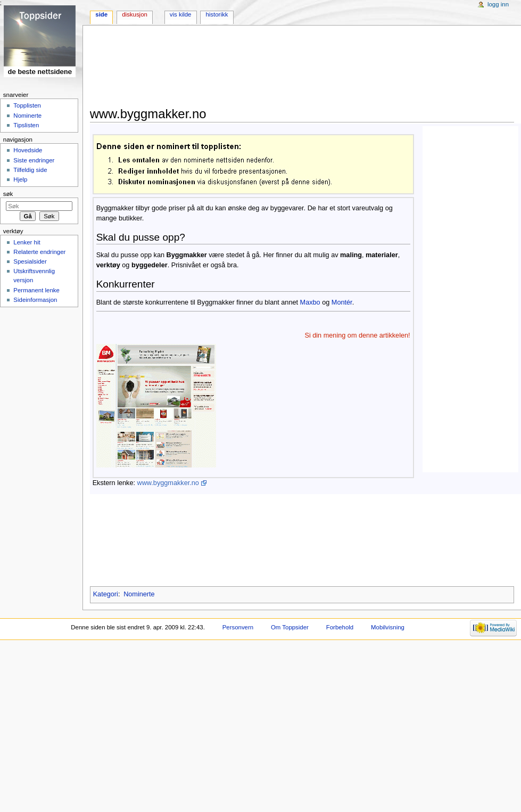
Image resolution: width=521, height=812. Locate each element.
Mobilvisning (388, 627)
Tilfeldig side (30, 170)
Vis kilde (181, 14)
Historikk (217, 14)
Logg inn (498, 4)
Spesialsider (30, 261)
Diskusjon (135, 14)
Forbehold (340, 627)
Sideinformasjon (35, 300)
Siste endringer (34, 160)
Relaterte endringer (39, 252)
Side (101, 14)
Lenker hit (27, 242)
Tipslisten (26, 125)
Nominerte (27, 116)
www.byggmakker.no (168, 483)
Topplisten (27, 105)
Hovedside (28, 150)
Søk (8, 194)
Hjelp (20, 179)
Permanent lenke (36, 290)
